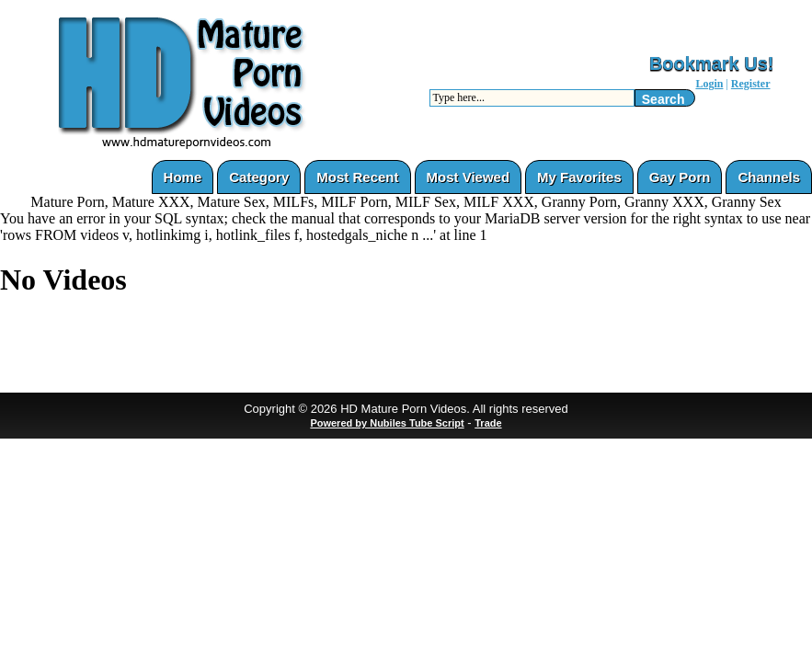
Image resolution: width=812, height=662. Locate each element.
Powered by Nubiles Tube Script (387, 423)
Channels (769, 177)
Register (751, 84)
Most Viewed (469, 177)
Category (259, 177)
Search (663, 99)
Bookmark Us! (712, 63)
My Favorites (579, 177)
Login (709, 84)
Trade (488, 423)
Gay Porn (680, 177)
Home (183, 177)
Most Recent (357, 177)
